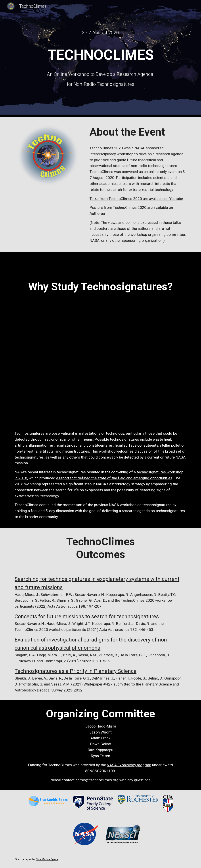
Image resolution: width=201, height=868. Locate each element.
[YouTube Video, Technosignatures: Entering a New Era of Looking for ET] (100, 356)
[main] (100, 33)
